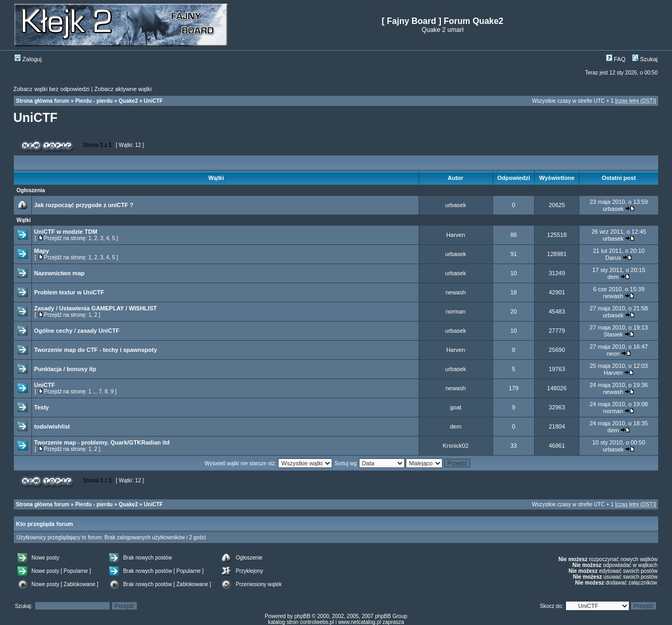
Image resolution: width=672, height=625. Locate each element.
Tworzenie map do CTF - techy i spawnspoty (96, 350)
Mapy (42, 251)
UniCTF (153, 101)
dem (613, 277)
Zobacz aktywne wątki (123, 89)
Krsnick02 (455, 446)
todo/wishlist (52, 426)
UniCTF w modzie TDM (66, 232)
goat (456, 407)
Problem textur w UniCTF (69, 292)
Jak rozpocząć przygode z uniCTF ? (84, 205)
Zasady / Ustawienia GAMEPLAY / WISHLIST (95, 308)
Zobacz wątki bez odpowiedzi (51, 89)
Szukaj (645, 59)
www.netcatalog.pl (360, 622)
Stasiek (613, 334)
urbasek (456, 205)
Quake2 (128, 101)
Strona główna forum (43, 101)
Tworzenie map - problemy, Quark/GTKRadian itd (102, 442)
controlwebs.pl (317, 622)
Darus (613, 258)
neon (613, 353)
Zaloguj (28, 59)
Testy (42, 407)
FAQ (616, 59)
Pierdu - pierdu (94, 101)
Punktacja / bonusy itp (65, 369)
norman (456, 311)
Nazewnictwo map (59, 273)
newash (456, 292)
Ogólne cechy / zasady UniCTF (77, 331)
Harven (456, 235)
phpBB (302, 616)
